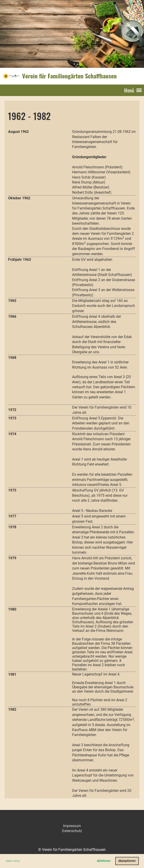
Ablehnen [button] (104, 861)
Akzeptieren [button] (127, 861)
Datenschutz (72, 831)
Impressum (72, 826)
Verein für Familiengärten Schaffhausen (69, 76)
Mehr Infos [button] (13, 861)
